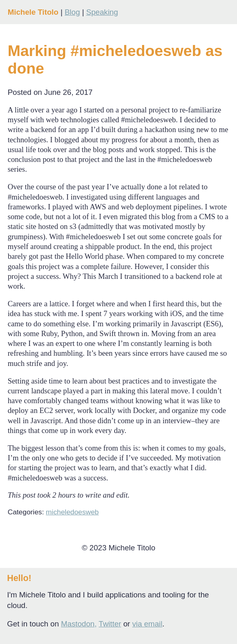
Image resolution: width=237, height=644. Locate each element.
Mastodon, (79, 624)
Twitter (110, 624)
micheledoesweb (72, 512)
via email (147, 624)
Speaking (102, 12)
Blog (72, 12)
